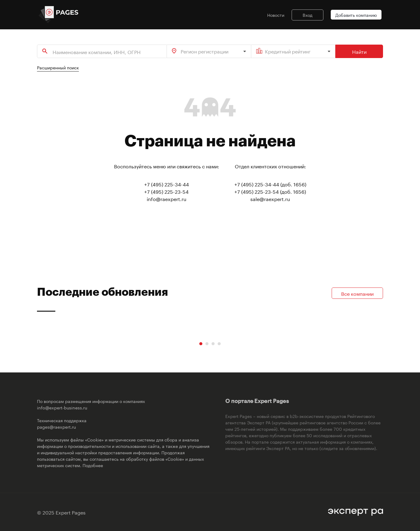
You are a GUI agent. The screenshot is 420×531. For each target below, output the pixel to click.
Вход (308, 15)
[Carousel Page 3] (213, 344)
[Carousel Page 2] (207, 344)
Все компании (357, 293)
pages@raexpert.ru (56, 427)
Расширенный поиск (58, 67)
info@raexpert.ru (167, 198)
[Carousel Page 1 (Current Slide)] (201, 344)
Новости (276, 15)
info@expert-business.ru (62, 407)
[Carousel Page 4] (219, 344)
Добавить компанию (356, 15)
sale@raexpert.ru (270, 198)
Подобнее (93, 465)
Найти (359, 51)
